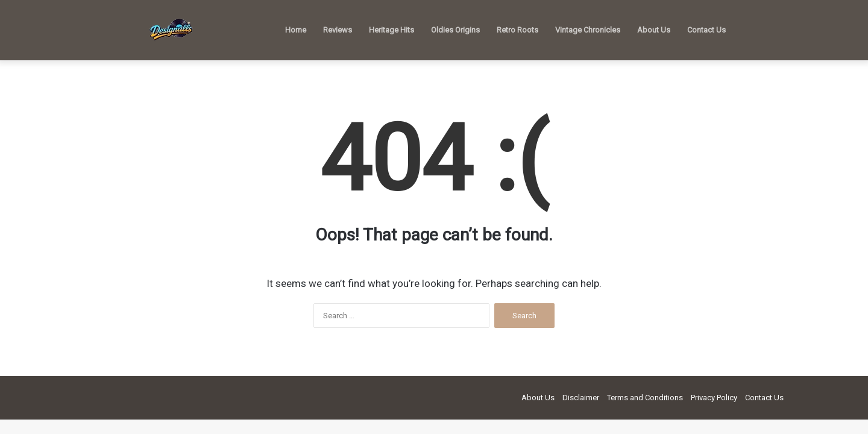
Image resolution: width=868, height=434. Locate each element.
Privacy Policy (714, 398)
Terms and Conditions (645, 398)
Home (296, 30)
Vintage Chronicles (588, 30)
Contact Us (706, 30)
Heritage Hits (392, 30)
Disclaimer (581, 398)
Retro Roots (517, 30)
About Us (654, 30)
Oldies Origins (455, 30)
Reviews (338, 30)
